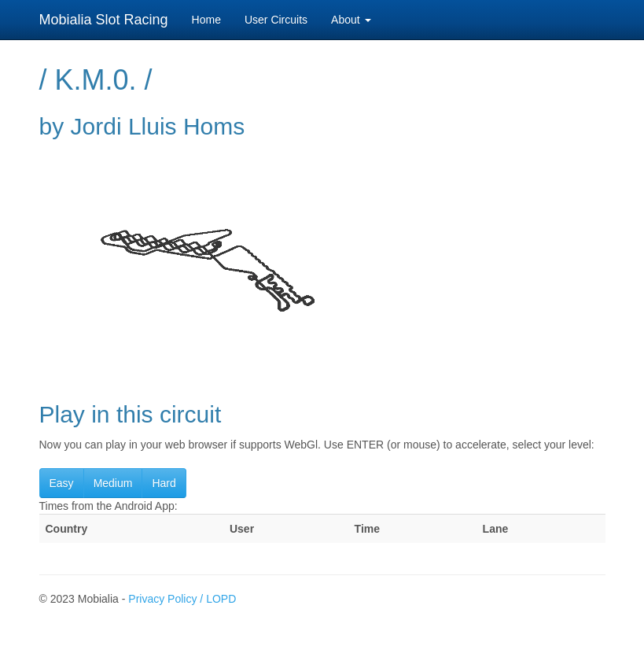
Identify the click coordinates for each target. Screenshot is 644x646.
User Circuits (276, 20)
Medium (113, 483)
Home (206, 20)
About (351, 20)
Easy (62, 483)
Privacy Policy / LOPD (182, 599)
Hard (164, 483)
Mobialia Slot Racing (104, 20)
